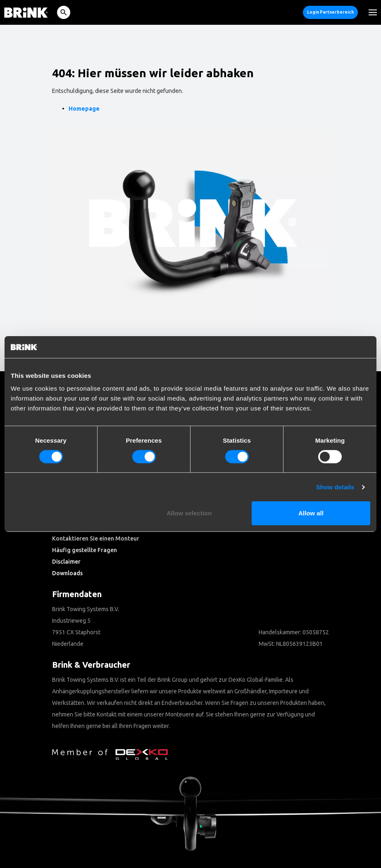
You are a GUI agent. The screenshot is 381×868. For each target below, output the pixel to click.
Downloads (67, 573)
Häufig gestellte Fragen (85, 550)
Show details (335, 487)
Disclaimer (66, 562)
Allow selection (189, 513)
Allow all (311, 513)
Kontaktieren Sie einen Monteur (96, 538)
